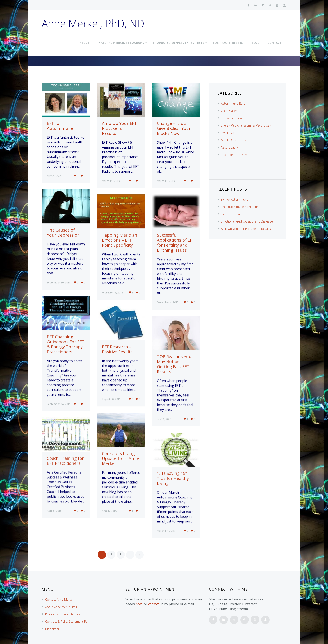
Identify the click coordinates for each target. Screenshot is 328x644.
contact (153, 604)
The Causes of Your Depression (63, 232)
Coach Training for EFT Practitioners (65, 461)
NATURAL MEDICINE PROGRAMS (121, 43)
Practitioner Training (234, 155)
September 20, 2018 (59, 282)
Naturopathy (229, 147)
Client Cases (229, 111)
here (139, 604)
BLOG (256, 43)
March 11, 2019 (111, 181)
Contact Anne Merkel (59, 600)
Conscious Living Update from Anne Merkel (120, 458)
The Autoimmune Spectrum (239, 207)
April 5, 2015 (54, 511)
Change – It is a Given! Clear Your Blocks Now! (174, 128)
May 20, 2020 (55, 176)
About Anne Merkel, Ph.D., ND (65, 607)
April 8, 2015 (109, 511)
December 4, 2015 (168, 302)
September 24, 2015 (59, 404)
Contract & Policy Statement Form (68, 622)
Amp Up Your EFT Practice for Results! (119, 128)
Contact (275, 43)
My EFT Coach (230, 133)
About (85, 43)
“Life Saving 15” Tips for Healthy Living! (173, 478)
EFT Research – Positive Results (117, 349)
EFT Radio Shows (232, 118)
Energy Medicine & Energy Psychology (246, 125)
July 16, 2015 (164, 419)
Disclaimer (52, 629)
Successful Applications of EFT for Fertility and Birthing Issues (176, 243)
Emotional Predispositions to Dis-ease (247, 221)
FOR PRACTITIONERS (228, 43)
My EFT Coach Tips (233, 140)
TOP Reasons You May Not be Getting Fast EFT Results (174, 364)
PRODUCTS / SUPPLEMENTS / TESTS (179, 43)
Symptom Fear (231, 214)
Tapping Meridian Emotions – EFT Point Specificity (120, 240)
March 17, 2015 (166, 531)
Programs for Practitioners (63, 614)
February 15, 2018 (113, 293)
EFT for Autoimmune (60, 126)
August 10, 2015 (111, 399)
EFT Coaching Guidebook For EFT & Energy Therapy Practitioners (66, 344)
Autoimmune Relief (234, 103)
